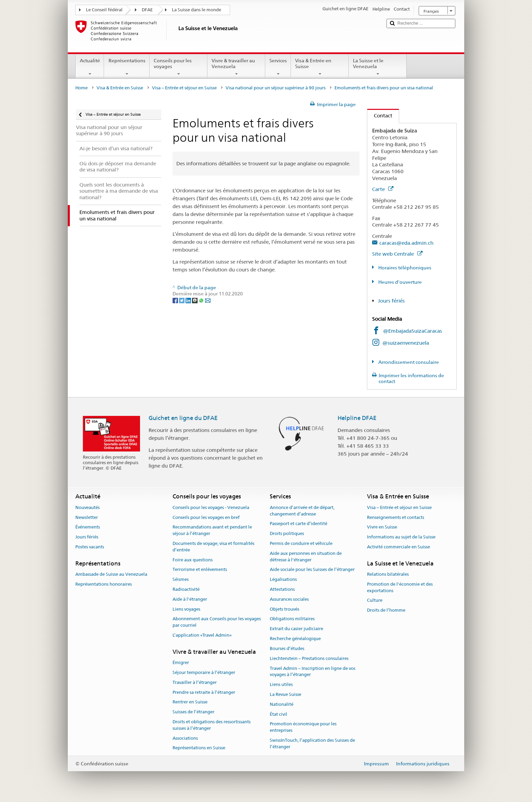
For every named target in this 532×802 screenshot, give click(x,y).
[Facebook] (176, 300)
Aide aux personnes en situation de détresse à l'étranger (306, 557)
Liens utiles (281, 684)
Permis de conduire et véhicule (301, 543)
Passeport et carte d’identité (299, 524)
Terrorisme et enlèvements (200, 570)
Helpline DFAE (357, 418)
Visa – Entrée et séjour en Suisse (184, 88)
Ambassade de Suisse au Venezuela (111, 574)
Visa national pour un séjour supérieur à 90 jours (276, 88)
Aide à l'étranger (190, 599)
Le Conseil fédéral (104, 10)
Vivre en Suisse (382, 527)
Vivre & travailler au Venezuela (236, 67)
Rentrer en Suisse (190, 702)
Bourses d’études (287, 648)
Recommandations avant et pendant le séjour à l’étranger (212, 531)
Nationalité (282, 704)
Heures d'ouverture (400, 282)
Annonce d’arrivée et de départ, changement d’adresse (302, 511)
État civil (278, 714)
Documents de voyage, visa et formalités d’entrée (213, 547)
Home (81, 88)
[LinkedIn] (189, 300)
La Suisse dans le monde (197, 10)
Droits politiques (287, 533)
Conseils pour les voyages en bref (206, 517)
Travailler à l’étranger (195, 682)
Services (278, 67)
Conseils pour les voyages (179, 67)
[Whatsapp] (202, 300)
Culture (375, 601)
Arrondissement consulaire (408, 362)
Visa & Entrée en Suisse (320, 67)
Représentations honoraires (104, 584)
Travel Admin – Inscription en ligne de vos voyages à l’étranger (313, 672)
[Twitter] (182, 300)
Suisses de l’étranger (193, 712)
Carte (383, 189)
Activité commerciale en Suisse (398, 547)
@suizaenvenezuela (406, 343)
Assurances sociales (289, 599)
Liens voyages (186, 609)
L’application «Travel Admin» (202, 635)
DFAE (147, 10)
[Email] (208, 300)
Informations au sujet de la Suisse (401, 537)
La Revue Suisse (286, 694)
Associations (185, 738)
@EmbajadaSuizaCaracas (413, 331)
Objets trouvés (284, 609)
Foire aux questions (193, 560)
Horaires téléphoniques (404, 268)
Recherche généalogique (295, 639)
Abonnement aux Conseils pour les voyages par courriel (217, 622)
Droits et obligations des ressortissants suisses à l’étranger (212, 725)
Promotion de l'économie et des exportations (400, 587)
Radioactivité (186, 589)
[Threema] (195, 300)
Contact (380, 116)
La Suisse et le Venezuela (378, 67)
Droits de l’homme (386, 610)
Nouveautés (87, 507)
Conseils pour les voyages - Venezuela (211, 507)
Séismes (181, 579)
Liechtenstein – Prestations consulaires (309, 658)
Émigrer (181, 663)
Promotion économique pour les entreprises (303, 727)
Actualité (90, 67)
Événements (88, 527)
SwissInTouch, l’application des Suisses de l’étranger (312, 743)
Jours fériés (391, 301)
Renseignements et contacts (396, 517)
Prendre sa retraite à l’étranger (204, 692)
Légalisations (283, 579)
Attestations (282, 589)
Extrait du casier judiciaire (296, 629)
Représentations (127, 67)
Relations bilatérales (388, 574)
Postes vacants (90, 547)
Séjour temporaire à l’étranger (204, 672)
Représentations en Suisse (199, 748)
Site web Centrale (397, 254)
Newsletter (87, 517)
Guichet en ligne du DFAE (183, 418)
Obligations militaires (292, 619)
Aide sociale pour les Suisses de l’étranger (312, 570)
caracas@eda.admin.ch (406, 243)
